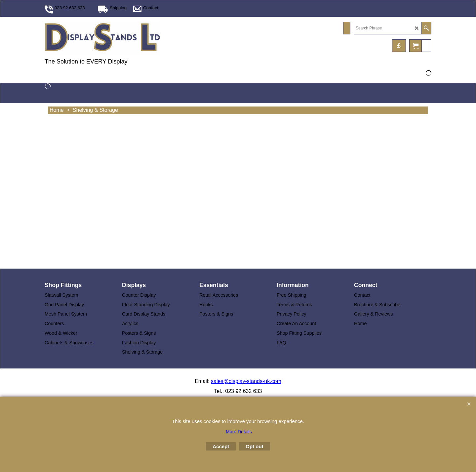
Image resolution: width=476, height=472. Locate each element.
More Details (239, 432)
